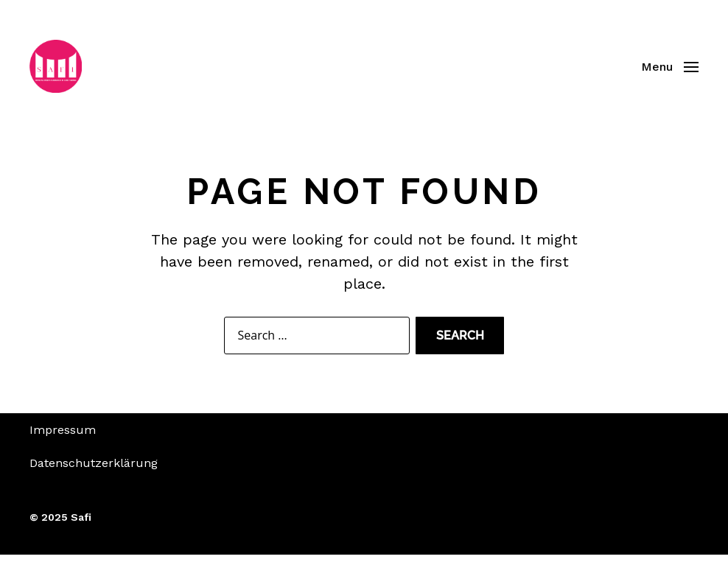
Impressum (63, 437)
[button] (670, 70)
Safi (81, 524)
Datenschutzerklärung (94, 470)
